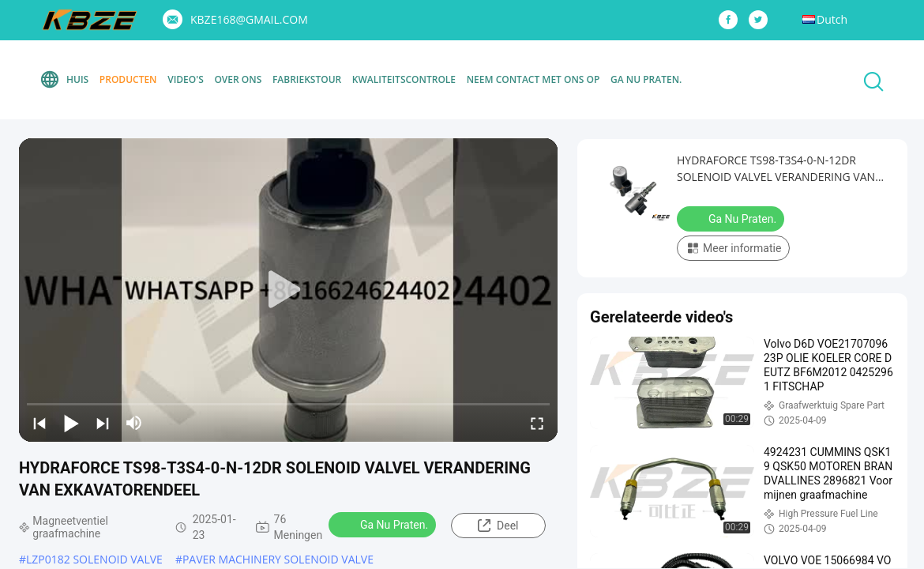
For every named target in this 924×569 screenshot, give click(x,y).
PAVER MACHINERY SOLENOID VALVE (278, 559)
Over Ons (238, 79)
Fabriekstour (307, 79)
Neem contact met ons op (533, 79)
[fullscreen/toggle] (537, 423)
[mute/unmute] (134, 423)
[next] (103, 423)
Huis (64, 80)
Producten (128, 79)
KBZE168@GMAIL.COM (249, 19)
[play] (288, 290)
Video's (186, 79)
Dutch (832, 19)
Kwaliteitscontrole (404, 79)
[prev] (39, 423)
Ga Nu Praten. (646, 79)
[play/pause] (71, 423)
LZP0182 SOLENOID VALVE (94, 559)
